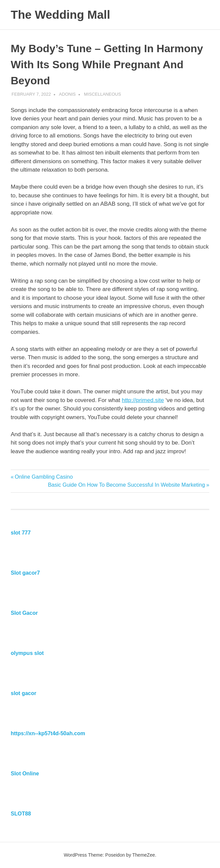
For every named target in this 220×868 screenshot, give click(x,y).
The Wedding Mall (60, 15)
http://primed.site (143, 400)
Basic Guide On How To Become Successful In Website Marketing (126, 485)
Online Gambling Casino (44, 477)
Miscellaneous (103, 94)
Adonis (67, 94)
